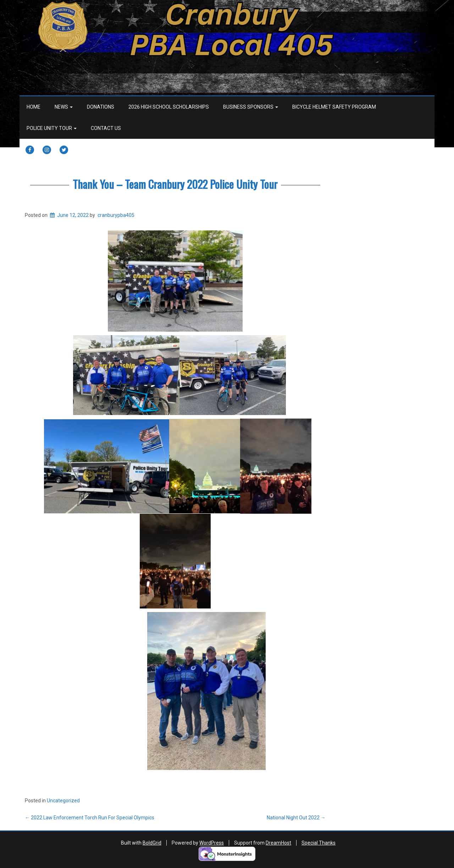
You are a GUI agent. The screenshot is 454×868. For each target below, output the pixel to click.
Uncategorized (63, 801)
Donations (101, 107)
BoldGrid (152, 843)
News (64, 107)
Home (34, 107)
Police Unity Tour (52, 128)
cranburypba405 (116, 215)
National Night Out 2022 (296, 818)
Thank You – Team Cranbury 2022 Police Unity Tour (175, 184)
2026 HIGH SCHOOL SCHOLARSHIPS (169, 107)
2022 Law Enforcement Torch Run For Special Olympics (90, 818)
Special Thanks (319, 843)
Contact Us (106, 128)
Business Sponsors (251, 107)
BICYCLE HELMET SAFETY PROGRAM (334, 107)
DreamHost (278, 843)
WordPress (212, 843)
